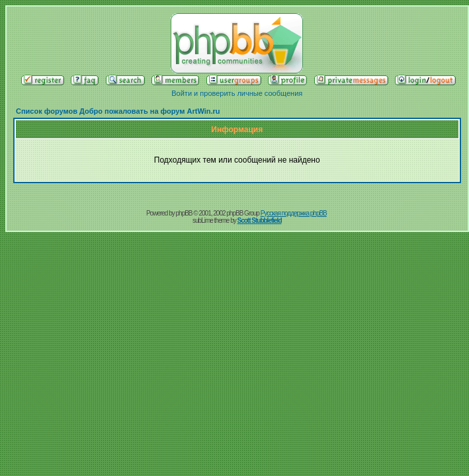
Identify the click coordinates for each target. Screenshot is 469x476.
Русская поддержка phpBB (294, 213)
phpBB (184, 213)
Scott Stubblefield (260, 220)
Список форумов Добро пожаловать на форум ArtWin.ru (118, 111)
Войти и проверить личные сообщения (237, 93)
